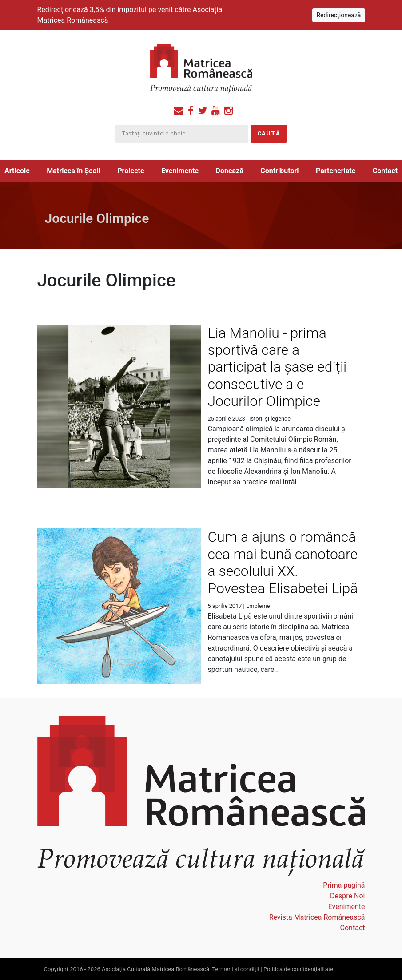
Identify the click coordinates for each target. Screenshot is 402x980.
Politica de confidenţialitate (298, 969)
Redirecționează (338, 15)
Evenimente (180, 171)
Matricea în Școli (74, 171)
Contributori (279, 171)
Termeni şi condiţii (235, 969)
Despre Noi (347, 896)
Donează (230, 171)
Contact (385, 171)
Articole (17, 171)
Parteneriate (336, 171)
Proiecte (131, 171)
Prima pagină (344, 885)
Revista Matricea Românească (317, 917)
